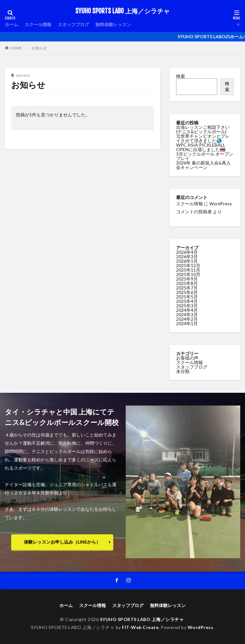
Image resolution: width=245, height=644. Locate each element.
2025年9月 (187, 278)
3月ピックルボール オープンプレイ (205, 156)
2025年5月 (187, 296)
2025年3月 (187, 305)
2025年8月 (187, 283)
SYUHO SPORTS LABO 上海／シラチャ (122, 11)
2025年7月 (187, 287)
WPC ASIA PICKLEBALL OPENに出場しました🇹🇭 (201, 147)
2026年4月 (187, 251)
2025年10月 (188, 274)
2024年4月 (187, 309)
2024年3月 (187, 314)
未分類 (183, 371)
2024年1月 (187, 323)
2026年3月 (187, 256)
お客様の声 (187, 357)
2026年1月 (187, 260)
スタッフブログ (73, 24)
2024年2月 (187, 318)
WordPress (200, 627)
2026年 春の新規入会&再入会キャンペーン (203, 165)
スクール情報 (38, 24)
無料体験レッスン (113, 24)
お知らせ (39, 48)
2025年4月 (187, 300)
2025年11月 (188, 269)
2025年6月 (187, 292)
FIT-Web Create (140, 627)
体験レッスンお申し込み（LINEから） (62, 542)
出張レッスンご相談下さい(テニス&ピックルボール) (203, 129)
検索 (181, 76)
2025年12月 (188, 265)
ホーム (11, 24)
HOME (16, 48)
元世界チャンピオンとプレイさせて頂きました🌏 (203, 138)
